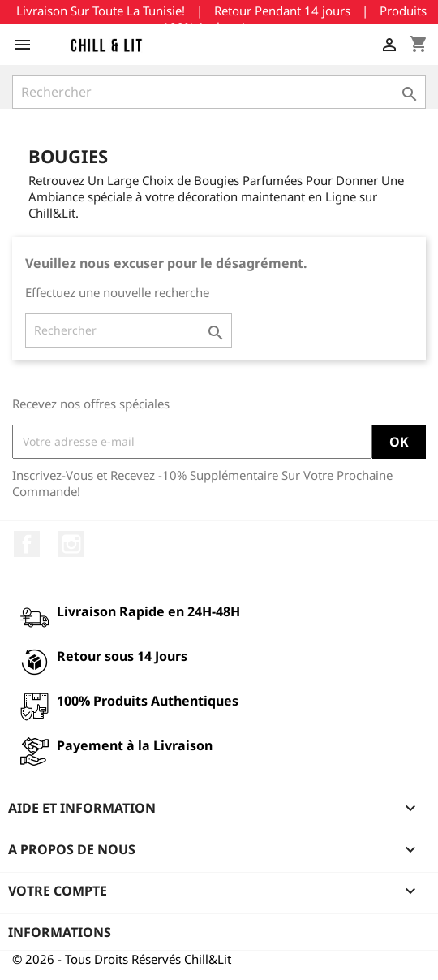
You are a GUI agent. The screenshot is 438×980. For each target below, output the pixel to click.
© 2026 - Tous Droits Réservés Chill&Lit (122, 959)
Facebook (27, 544)
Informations (60, 932)
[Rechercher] (219, 92)
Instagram (71, 544)
